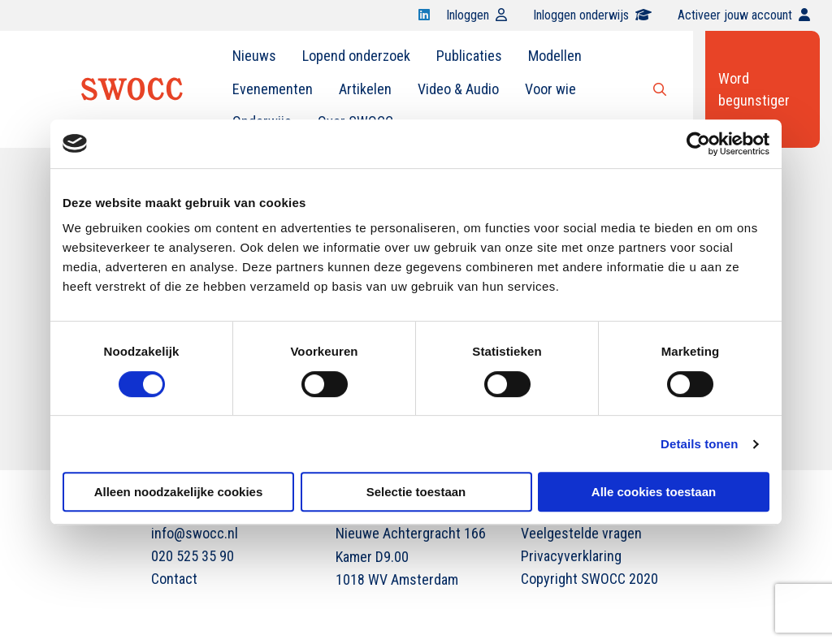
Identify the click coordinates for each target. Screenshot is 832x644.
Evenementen (273, 89)
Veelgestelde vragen (581, 533)
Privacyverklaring (571, 556)
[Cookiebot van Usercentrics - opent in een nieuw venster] (698, 144)
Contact (174, 579)
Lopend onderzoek (356, 56)
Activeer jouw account (744, 15)
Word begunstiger (754, 89)
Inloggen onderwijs (592, 15)
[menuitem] (254, 56)
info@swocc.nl (195, 533)
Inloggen (477, 15)
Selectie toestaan (416, 492)
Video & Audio (458, 89)
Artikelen (365, 89)
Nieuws (254, 56)
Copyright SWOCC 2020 (589, 579)
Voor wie (550, 89)
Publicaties (469, 56)
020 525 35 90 (193, 556)
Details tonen (699, 444)
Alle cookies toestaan (654, 492)
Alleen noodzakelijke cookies (179, 492)
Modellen (555, 56)
